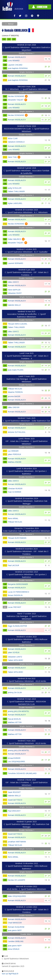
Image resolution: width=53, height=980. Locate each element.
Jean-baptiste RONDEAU (18, 68)
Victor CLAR (13, 138)
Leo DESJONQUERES (16, 761)
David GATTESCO (15, 800)
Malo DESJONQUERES (17, 896)
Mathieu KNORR (15, 462)
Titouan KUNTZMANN (17, 538)
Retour (11, 24)
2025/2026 (19, 9)
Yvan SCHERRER (15, 492)
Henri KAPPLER (14, 290)
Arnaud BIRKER (14, 758)
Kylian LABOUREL (15, 203)
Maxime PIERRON (15, 392)
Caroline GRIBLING (16, 941)
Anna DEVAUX (14, 949)
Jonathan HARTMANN (17, 842)
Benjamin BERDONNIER (18, 584)
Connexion (40, 7)
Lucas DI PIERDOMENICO (19, 592)
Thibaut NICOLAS (15, 389)
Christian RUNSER (15, 488)
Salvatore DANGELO (16, 142)
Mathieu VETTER (15, 722)
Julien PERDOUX (14, 454)
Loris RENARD (14, 61)
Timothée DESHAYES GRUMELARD (22, 773)
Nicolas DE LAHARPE (17, 880)
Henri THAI (12, 157)
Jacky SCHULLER (15, 188)
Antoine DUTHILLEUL (17, 432)
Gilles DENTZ (13, 282)
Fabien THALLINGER (16, 191)
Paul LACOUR (13, 565)
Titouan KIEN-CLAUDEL (18, 324)
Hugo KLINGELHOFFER (17, 626)
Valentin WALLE (14, 305)
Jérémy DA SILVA (15, 692)
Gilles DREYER (14, 407)
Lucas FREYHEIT (15, 607)
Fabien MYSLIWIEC (16, 660)
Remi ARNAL (13, 518)
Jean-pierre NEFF (15, 930)
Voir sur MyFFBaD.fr (10, 974)
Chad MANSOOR (15, 923)
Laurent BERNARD (16, 263)
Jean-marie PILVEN (16, 370)
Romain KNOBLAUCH (17, 57)
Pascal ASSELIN (14, 719)
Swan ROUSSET (14, 792)
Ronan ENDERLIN (15, 595)
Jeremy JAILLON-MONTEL (19, 711)
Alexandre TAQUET (16, 100)
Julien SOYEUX (14, 652)
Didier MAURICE (14, 239)
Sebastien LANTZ (15, 657)
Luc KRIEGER (13, 451)
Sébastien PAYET (15, 293)
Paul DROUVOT (14, 811)
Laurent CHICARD (15, 65)
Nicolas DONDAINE (16, 96)
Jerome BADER (14, 396)
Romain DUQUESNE (16, 927)
